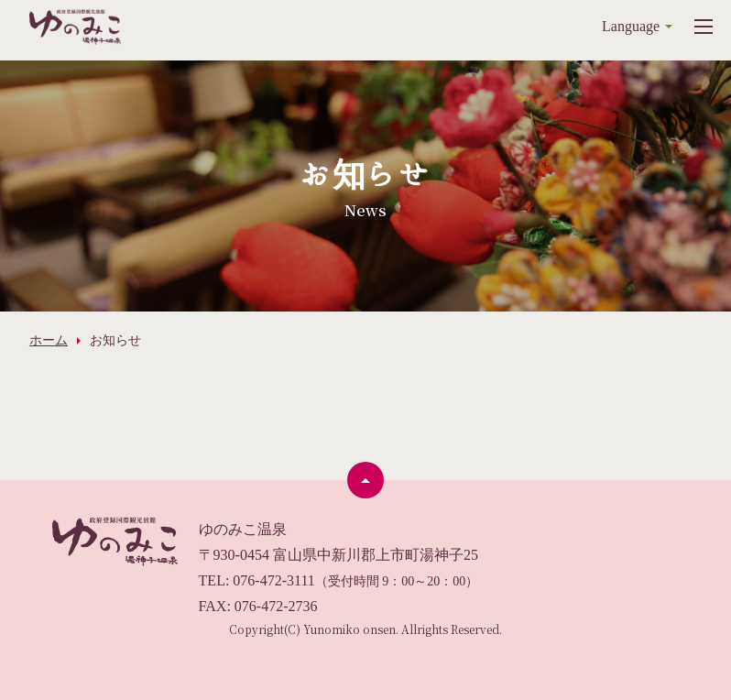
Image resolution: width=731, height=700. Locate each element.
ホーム (49, 340)
